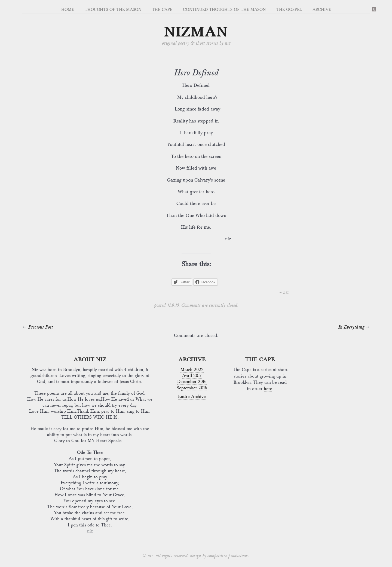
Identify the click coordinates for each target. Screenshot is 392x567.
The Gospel (289, 10)
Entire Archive (192, 397)
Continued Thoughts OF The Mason (224, 10)
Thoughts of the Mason (113, 10)
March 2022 (192, 370)
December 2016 (192, 382)
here (268, 389)
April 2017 (192, 376)
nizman (196, 32)
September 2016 (192, 388)
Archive (322, 10)
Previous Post (40, 327)
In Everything (351, 327)
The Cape (162, 10)
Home (68, 10)
